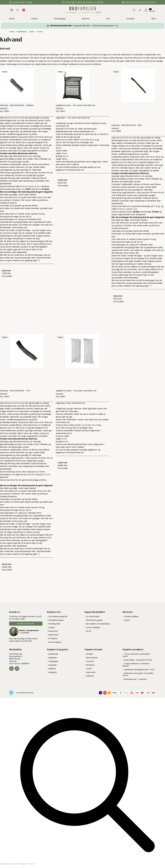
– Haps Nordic (90, 672)
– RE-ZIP (88, 631)
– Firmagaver (52, 638)
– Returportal (52, 631)
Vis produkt (7, 276)
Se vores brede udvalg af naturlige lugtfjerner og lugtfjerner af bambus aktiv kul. (78, 169)
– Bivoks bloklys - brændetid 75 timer (137, 660)
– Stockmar (89, 661)
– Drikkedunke (53, 654)
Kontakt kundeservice (26, 624)
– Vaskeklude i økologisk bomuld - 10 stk (138, 670)
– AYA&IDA (89, 654)
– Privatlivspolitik (53, 624)
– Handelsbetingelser (55, 620)
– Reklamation (53, 635)
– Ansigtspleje (52, 661)
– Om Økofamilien (92, 616)
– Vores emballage (92, 627)
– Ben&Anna (90, 665)
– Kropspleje (52, 665)
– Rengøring (52, 672)
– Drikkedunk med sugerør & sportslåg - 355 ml (138, 674)
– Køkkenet (51, 669)
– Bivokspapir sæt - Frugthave (135, 679)
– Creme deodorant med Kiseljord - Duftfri (137, 655)
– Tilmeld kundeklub (131, 616)
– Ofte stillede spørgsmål (57, 616)
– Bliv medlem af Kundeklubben (97, 624)
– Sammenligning (54, 642)
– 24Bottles (89, 676)
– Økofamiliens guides (94, 620)
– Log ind (126, 620)
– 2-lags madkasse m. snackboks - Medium (137, 665)
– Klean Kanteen (91, 658)
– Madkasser (52, 658)
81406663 (25, 633)
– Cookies (51, 627)
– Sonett (88, 669)
